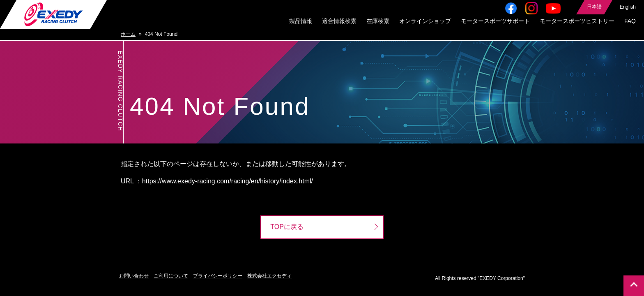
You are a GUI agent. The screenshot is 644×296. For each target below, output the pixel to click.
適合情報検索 (339, 21)
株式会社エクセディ (269, 276)
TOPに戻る (287, 227)
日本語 (594, 7)
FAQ (630, 21)
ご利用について (171, 276)
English (628, 7)
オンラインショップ (425, 21)
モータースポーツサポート (495, 21)
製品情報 (301, 21)
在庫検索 (378, 21)
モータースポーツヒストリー (577, 21)
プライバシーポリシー (218, 276)
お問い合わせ (134, 276)
